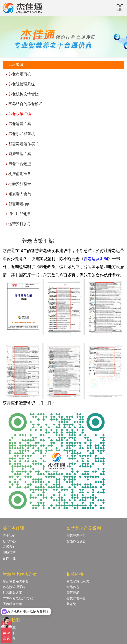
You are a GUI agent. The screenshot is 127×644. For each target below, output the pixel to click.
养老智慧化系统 (78, 581)
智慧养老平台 (76, 536)
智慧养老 (73, 593)
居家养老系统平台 (16, 581)
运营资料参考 (20, 224)
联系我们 (9, 547)
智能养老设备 (76, 541)
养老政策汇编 (20, 114)
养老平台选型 (20, 164)
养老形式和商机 (22, 134)
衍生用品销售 (20, 214)
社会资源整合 (20, 184)
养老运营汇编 (96, 259)
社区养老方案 (12, 593)
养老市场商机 (20, 74)
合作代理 (9, 558)
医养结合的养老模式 (25, 104)
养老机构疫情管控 (23, 94)
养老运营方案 (20, 124)
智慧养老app (19, 204)
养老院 (71, 604)
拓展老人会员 (20, 194)
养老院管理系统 (22, 84)
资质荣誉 (9, 553)
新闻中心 (9, 541)
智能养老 (73, 587)
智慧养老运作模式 (23, 144)
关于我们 (9, 536)
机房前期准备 (20, 174)
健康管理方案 (20, 154)
